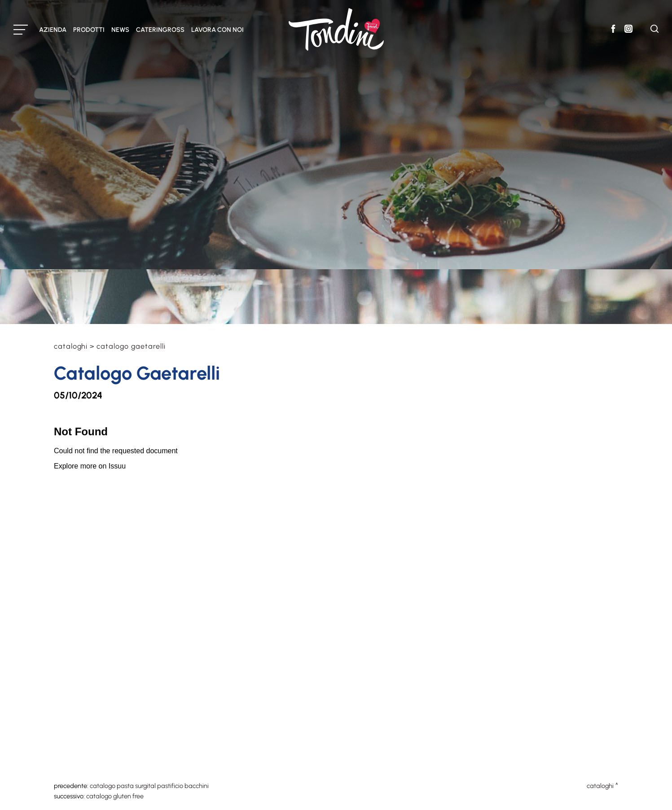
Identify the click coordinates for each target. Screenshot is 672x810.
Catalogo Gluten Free (115, 796)
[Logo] (336, 29)
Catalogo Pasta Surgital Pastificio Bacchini (149, 786)
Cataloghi (71, 346)
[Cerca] (654, 30)
